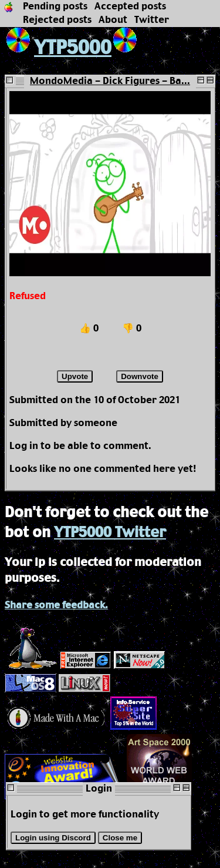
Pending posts (55, 7)
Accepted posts (130, 7)
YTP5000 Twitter (110, 533)
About (113, 20)
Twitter (152, 20)
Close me (120, 838)
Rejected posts (57, 20)
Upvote (75, 376)
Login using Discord (53, 838)
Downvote (140, 376)
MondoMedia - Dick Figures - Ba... (110, 81)
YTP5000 (58, 48)
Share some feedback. (56, 606)
